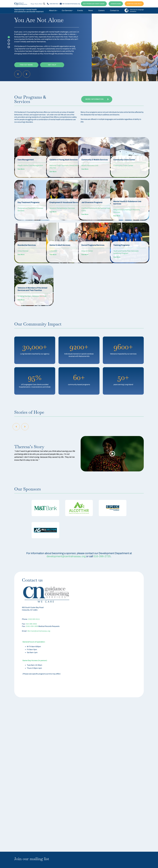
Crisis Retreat (23, 251)
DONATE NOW (116, 4)
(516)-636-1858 (32, 626)
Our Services (67, 10)
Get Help (52, 64)
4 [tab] (9, 47)
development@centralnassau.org (66, 556)
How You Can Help (134, 4)
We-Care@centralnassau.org (70, 4)
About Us (53, 10)
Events (80, 10)
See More (21, 172)
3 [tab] (9, 44)
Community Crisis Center (123, 165)
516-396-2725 (102, 556)
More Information (97, 99)
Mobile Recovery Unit (90, 168)
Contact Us (114, 10)
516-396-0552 (31, 624)
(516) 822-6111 (53, 4)
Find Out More (26, 64)
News (91, 10)
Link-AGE (53, 251)
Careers (101, 10)
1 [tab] (9, 37)
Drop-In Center (87, 251)
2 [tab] (9, 40)
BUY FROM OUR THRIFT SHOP (94, 4)
